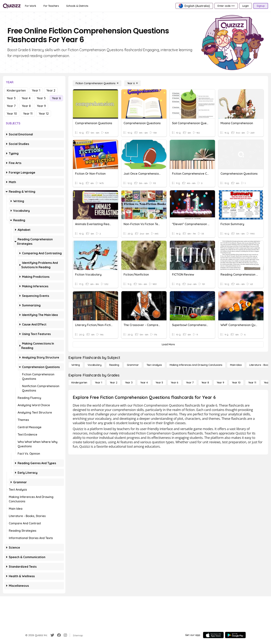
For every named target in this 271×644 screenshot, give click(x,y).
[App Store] (213, 635)
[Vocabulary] (95, 365)
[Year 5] (159, 383)
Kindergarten (16, 90)
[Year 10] (236, 383)
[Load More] (168, 344)
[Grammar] (133, 365)
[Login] (246, 6)
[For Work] (31, 6)
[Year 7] (190, 383)
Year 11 (28, 114)
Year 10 (12, 114)
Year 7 (11, 106)
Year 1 (36, 90)
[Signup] (261, 6)
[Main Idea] (236, 365)
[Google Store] (235, 635)
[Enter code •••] (226, 6)
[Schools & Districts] (77, 6)
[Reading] (114, 365)
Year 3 (11, 98)
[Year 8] (205, 383)
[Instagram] (65, 635)
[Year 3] (129, 383)
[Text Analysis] (154, 365)
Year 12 (44, 114)
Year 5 (41, 98)
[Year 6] (132, 83)
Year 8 (26, 106)
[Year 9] (220, 383)
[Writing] (76, 365)
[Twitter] (52, 635)
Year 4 (26, 98)
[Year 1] (98, 383)
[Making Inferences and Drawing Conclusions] (196, 365)
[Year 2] (114, 383)
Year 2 (51, 90)
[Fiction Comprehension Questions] (97, 83)
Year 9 (41, 106)
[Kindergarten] (79, 383)
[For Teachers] (51, 6)
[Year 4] (144, 383)
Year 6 (56, 98)
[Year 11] (252, 383)
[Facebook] (59, 635)
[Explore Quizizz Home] (12, 6)
